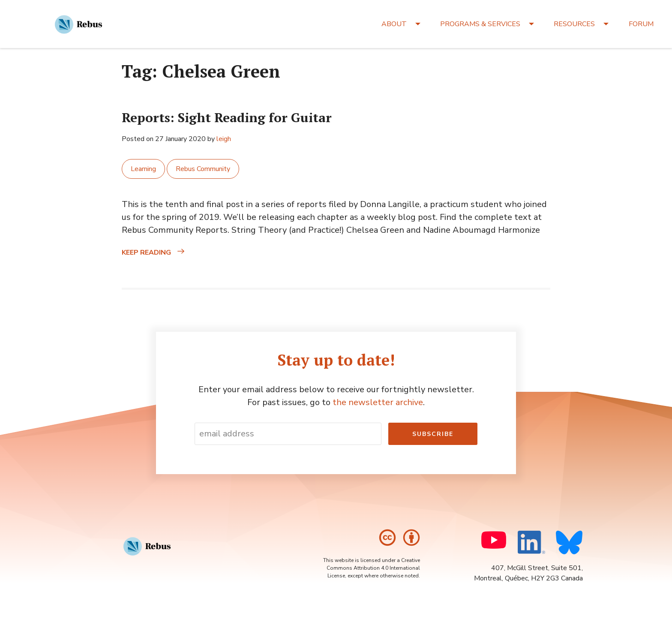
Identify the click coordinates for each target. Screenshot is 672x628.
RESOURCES (574, 24)
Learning (143, 169)
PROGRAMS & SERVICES (480, 24)
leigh (224, 139)
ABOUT (394, 24)
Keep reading (165, 252)
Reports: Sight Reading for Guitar (227, 117)
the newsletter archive (378, 402)
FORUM (641, 24)
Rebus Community (203, 169)
